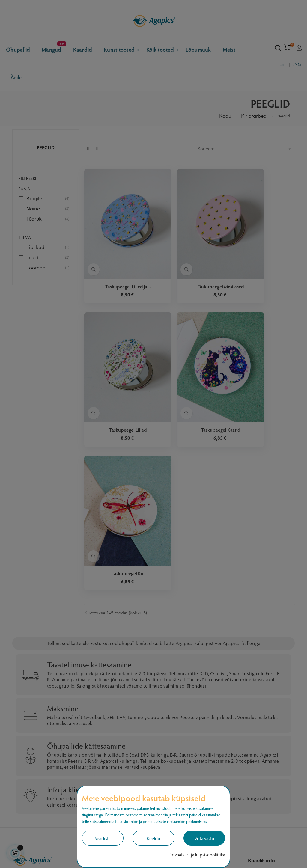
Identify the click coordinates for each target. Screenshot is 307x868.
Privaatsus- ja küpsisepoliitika (197, 854)
